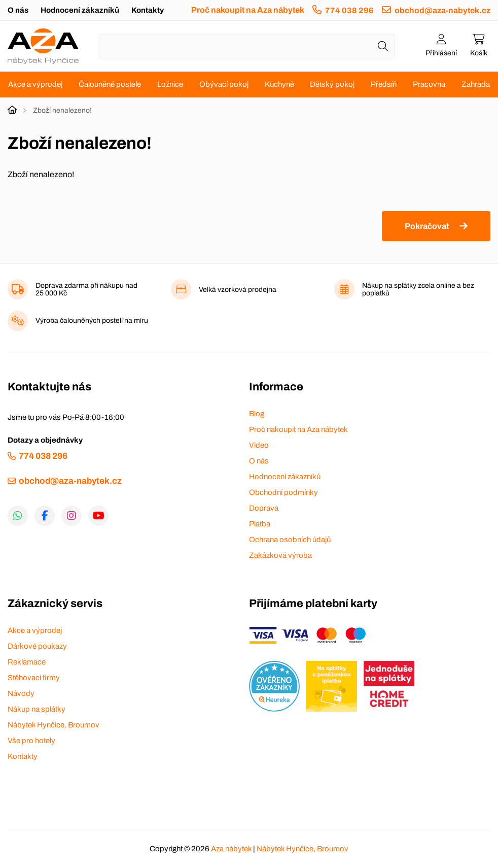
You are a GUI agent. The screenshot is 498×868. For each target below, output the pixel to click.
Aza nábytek (231, 849)
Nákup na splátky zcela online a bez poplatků (418, 289)
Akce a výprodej (35, 84)
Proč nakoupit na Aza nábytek (248, 10)
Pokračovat (427, 226)
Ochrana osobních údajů (290, 540)
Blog (257, 414)
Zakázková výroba (280, 555)
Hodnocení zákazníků (80, 10)
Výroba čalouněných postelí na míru (92, 321)
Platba (260, 524)
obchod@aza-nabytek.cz (442, 10)
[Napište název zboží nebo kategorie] (247, 46)
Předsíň (384, 84)
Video (259, 445)
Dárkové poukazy (37, 646)
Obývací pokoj (224, 84)
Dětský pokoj (332, 84)
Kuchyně (279, 84)
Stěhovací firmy (34, 678)
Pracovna (429, 84)
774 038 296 (349, 10)
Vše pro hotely (31, 741)
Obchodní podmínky (283, 492)
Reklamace (27, 662)
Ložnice (170, 84)
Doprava (264, 508)
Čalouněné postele (110, 84)
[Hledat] (383, 46)
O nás (18, 10)
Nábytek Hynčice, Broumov (54, 725)
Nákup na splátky (37, 709)
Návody (21, 693)
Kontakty (148, 10)
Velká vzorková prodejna (238, 290)
